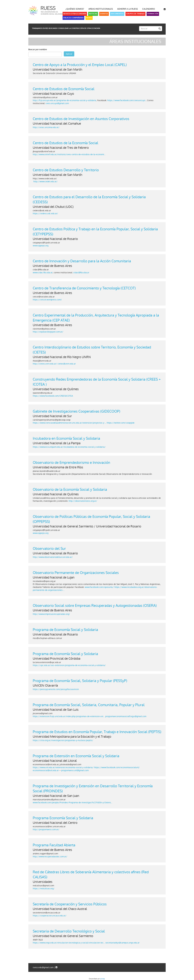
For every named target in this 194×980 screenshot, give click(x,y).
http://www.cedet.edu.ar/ (45, 181)
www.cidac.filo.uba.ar (43, 273)
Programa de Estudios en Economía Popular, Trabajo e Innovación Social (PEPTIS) (97, 732)
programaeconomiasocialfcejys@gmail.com (126, 716)
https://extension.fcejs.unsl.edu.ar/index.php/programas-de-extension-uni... (69, 716)
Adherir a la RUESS (127, 9)
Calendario (149, 9)
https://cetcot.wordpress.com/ (47, 300)
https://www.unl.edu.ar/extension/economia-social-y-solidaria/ (63, 767)
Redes (89, 18)
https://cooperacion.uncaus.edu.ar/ (50, 916)
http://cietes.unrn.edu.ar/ (45, 364)
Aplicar (69, 54)
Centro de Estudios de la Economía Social (65, 143)
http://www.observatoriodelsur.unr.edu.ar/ (53, 557)
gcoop (102, 979)
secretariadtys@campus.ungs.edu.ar (122, 943)
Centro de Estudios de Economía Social (64, 89)
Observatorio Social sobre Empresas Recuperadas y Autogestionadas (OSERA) (95, 606)
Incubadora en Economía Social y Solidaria (66, 438)
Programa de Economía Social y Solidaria (65, 630)
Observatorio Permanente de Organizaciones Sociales (76, 573)
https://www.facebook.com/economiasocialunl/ (117, 767)
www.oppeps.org (41, 246)
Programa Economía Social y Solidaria (63, 818)
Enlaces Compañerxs (73, 18)
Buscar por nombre (38, 50)
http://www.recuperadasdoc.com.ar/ (50, 857)
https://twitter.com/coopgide (121, 423)
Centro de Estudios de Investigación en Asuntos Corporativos (81, 119)
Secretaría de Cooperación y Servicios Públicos (70, 904)
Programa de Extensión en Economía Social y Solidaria (76, 756)
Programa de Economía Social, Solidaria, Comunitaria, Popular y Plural (89, 705)
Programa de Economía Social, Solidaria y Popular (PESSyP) (80, 681)
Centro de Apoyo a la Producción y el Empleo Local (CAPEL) (80, 65)
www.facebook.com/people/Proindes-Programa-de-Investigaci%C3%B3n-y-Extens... (72, 803)
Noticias (93, 14)
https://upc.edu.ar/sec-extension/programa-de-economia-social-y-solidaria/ (69, 665)
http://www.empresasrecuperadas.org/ (51, 614)
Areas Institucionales (101, 9)
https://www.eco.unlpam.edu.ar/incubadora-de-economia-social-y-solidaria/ (69, 447)
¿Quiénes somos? (75, 9)
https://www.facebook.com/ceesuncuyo (126, 100)
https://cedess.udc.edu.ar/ (45, 213)
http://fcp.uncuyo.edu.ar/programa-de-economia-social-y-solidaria (64, 100)
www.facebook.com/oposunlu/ (99, 587)
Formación (153, 14)
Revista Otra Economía (75, 14)
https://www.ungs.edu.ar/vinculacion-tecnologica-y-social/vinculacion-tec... (69, 943)
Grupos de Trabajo (135, 14)
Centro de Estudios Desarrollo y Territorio (66, 170)
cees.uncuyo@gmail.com (57, 103)
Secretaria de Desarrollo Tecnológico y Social (69, 931)
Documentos (117, 14)
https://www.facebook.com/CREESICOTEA (53, 396)
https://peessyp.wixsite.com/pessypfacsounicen (56, 689)
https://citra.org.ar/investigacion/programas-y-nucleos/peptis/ (63, 740)
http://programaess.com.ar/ (46, 829)
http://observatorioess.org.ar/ (83, 501)
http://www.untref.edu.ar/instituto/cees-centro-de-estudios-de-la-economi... (69, 154)
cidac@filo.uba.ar (81, 273)
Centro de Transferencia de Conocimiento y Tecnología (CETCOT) (84, 288)
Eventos (104, 14)
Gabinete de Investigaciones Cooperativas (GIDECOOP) (76, 411)
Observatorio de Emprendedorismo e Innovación (71, 463)
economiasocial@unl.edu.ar (46, 770)
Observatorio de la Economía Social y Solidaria (70, 489)
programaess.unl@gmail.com (75, 770)
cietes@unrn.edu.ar (67, 364)
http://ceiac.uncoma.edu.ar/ (46, 127)
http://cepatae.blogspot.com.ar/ (48, 332)
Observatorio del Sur (49, 549)
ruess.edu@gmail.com (43, 967)
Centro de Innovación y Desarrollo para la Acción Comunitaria (82, 261)
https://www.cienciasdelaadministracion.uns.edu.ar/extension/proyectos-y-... (69, 423)
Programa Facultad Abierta (54, 845)
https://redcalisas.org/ (44, 889)
